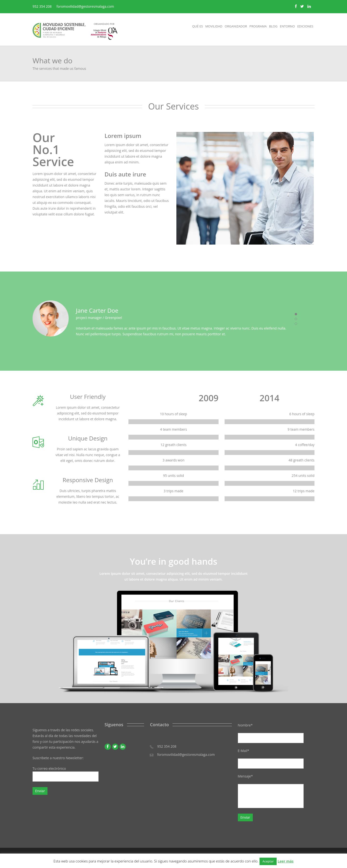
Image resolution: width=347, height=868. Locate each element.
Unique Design (88, 438)
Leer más (286, 861)
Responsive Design (88, 480)
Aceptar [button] (268, 861)
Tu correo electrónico (66, 774)
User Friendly (88, 397)
